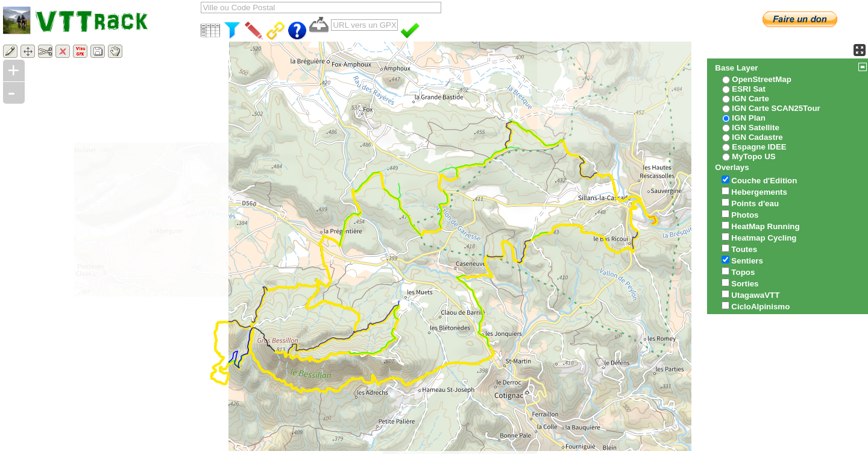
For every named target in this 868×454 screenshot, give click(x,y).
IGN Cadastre (757, 137)
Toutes (744, 249)
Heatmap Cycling (764, 238)
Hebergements (759, 192)
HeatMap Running (765, 226)
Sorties (745, 284)
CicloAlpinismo (760, 307)
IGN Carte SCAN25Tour (776, 108)
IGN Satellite (756, 128)
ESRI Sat (749, 89)
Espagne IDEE (759, 147)
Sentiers (747, 261)
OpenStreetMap (762, 79)
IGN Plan (749, 118)
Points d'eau (755, 203)
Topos (743, 272)
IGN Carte (750, 99)
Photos (745, 215)
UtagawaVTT (755, 295)
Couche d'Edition (764, 181)
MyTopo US (753, 156)
